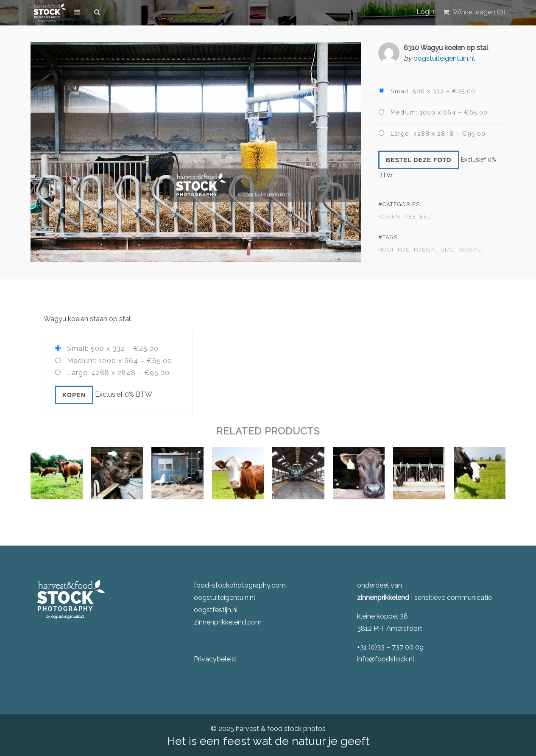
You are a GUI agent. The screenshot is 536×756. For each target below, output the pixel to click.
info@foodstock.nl (386, 659)
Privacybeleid (215, 659)
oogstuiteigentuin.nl (444, 58)
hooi (386, 250)
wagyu (470, 250)
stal (447, 250)
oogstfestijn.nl (216, 610)
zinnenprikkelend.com (228, 622)
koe (404, 250)
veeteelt (419, 217)
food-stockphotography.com (240, 585)
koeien (425, 250)
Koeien (389, 217)
